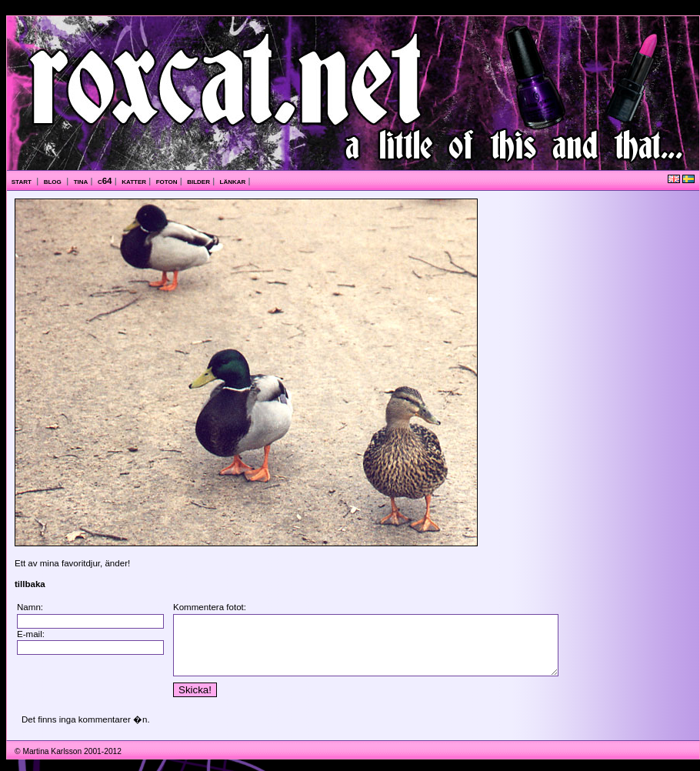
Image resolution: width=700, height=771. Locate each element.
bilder (198, 181)
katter (134, 181)
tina (81, 181)
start (23, 181)
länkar (233, 181)
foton (167, 181)
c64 (105, 181)
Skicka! (189, 701)
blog (54, 181)
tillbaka (30, 584)
